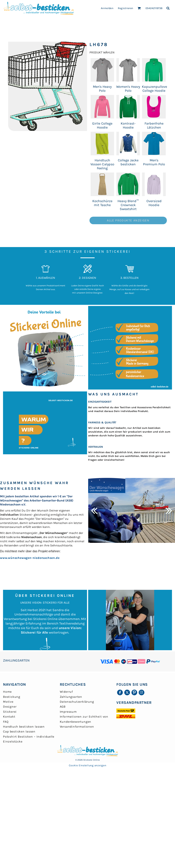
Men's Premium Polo (154, 162)
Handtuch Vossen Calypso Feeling (102, 164)
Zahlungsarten (71, 697)
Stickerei (10, 712)
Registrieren (126, 8)
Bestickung (12, 697)
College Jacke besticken (128, 162)
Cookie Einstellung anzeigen (88, 765)
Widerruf (66, 692)
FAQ (6, 722)
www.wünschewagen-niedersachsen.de (30, 558)
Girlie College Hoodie (102, 125)
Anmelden (107, 8)
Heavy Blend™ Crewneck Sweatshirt (128, 205)
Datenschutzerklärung (77, 702)
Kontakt (9, 717)
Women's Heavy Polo (128, 89)
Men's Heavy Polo (102, 89)
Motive (8, 702)
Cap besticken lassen (19, 731)
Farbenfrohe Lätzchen (154, 125)
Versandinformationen (77, 727)
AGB (63, 707)
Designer (10, 707)
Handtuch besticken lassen (24, 727)
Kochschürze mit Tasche (102, 203)
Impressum (68, 712)
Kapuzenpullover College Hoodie (155, 89)
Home (7, 692)
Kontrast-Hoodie (128, 125)
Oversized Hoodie (154, 203)
